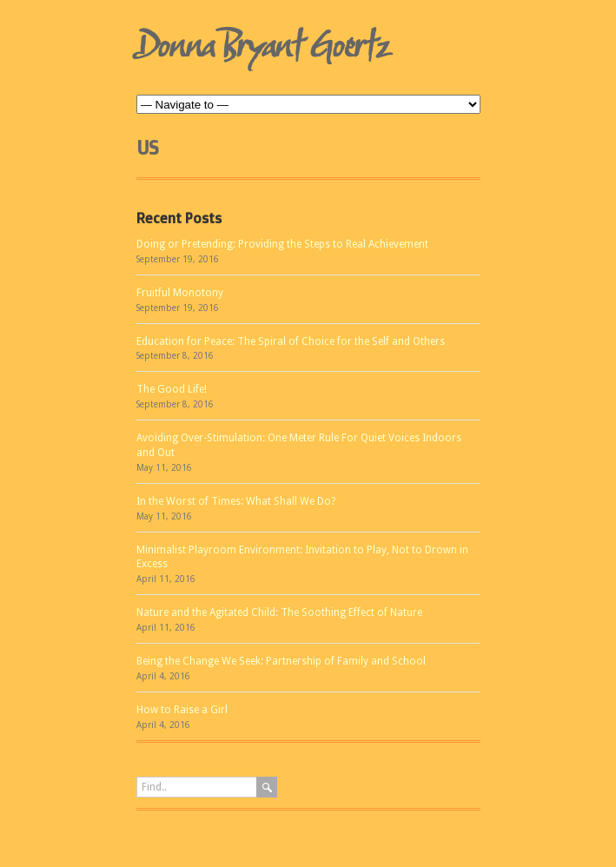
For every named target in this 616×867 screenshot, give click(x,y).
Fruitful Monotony (180, 293)
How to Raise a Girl (182, 710)
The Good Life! (172, 389)
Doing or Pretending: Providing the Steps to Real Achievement (282, 244)
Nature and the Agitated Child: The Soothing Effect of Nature (279, 612)
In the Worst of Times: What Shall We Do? (236, 501)
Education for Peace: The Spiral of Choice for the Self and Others (291, 341)
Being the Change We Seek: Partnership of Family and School (281, 661)
